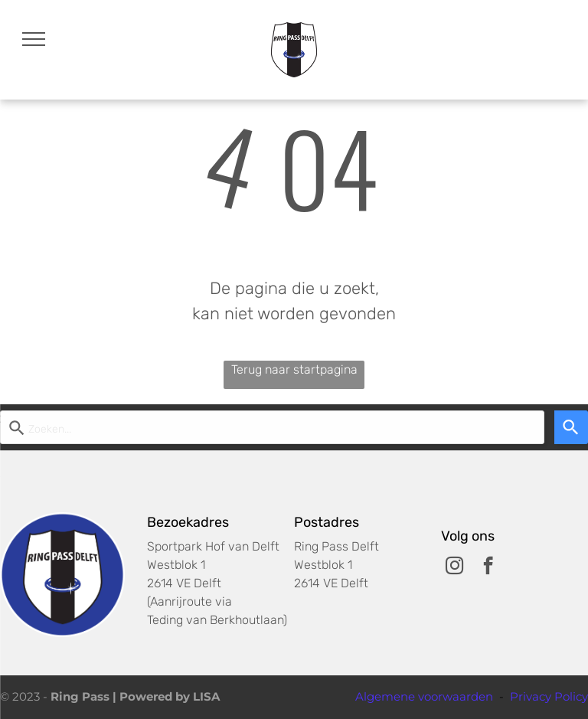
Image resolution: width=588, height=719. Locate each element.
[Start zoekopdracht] (272, 427)
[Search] (571, 427)
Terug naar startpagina (294, 369)
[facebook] (488, 567)
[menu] (34, 39)
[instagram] (454, 567)
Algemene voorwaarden (424, 696)
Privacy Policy (549, 696)
